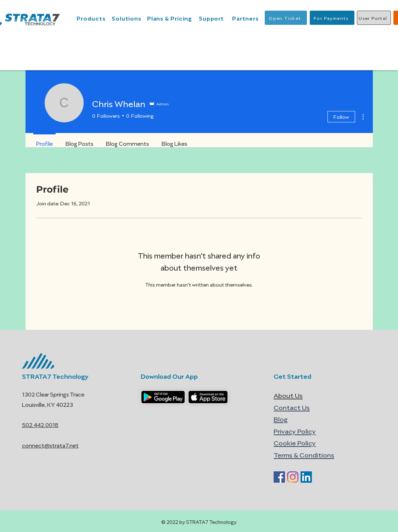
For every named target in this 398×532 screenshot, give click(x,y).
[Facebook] (279, 477)
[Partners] (246, 18)
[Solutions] (127, 18)
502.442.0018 (40, 424)
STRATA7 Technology (55, 376)
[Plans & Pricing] (170, 18)
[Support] (212, 18)
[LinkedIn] (306, 477)
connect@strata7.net (50, 445)
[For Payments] (332, 18)
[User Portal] (374, 18)
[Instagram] (293, 477)
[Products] (92, 18)
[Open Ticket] (286, 18)
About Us (288, 395)
